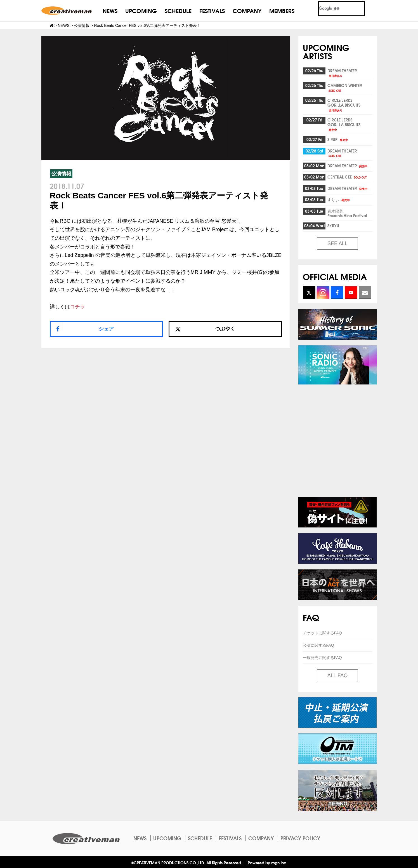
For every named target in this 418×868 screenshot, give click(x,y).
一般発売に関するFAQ (322, 658)
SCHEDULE (178, 10)
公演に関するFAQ (318, 645)
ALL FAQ (337, 675)
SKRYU (333, 226)
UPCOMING (141, 10)
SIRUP (338, 139)
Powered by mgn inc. (268, 863)
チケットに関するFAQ (322, 633)
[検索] (335, 9)
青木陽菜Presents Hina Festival (347, 213)
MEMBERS (282, 10)
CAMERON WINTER (345, 87)
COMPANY (247, 10)
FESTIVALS (212, 10)
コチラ (77, 307)
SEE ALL (337, 243)
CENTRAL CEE (347, 177)
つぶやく (205, 329)
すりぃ (339, 200)
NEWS (110, 10)
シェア (106, 329)
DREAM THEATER (342, 73)
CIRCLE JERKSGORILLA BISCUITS (344, 105)
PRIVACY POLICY (300, 838)
